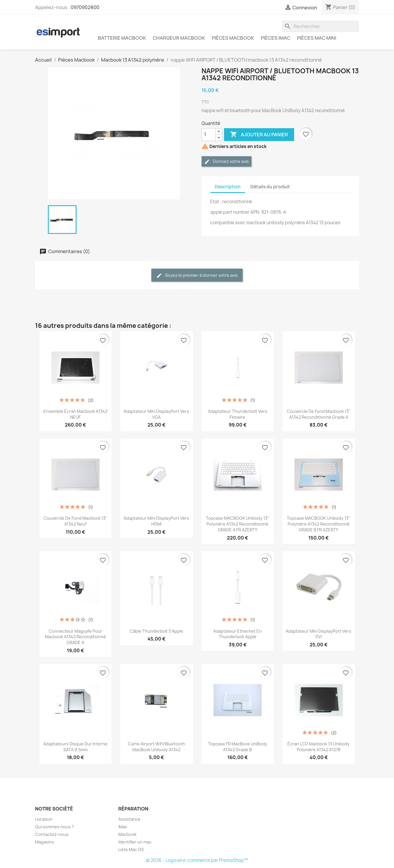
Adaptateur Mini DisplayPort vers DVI (319, 634)
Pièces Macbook (233, 38)
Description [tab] (228, 187)
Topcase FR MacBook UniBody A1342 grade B (238, 747)
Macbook (127, 834)
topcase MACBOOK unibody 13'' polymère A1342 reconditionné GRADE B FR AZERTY (319, 524)
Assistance (129, 819)
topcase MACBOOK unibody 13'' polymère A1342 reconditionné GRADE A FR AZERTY (238, 524)
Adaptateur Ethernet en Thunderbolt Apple (237, 634)
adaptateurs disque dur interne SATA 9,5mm (75, 747)
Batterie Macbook (122, 38)
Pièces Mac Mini (317, 38)
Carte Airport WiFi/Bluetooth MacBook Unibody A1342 (157, 747)
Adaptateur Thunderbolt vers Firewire (238, 414)
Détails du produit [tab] (270, 187)
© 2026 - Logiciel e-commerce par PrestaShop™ (197, 860)
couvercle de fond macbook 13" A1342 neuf (75, 521)
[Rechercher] (320, 26)
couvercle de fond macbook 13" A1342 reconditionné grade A (319, 414)
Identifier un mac (135, 842)
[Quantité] (209, 135)
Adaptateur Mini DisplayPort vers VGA (156, 414)
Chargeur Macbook (179, 38)
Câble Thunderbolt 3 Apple (156, 631)
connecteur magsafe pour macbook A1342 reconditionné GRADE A (75, 637)
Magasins (45, 842)
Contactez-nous (52, 834)
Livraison (44, 819)
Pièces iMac (276, 38)
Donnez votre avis (226, 162)
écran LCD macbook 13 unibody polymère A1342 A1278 (319, 747)
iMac (123, 827)
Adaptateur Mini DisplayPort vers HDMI (156, 521)
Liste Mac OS (131, 849)
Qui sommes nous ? (54, 827)
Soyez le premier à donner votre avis (197, 275)
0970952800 (85, 7)
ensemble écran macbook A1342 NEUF (75, 414)
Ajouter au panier (259, 135)
